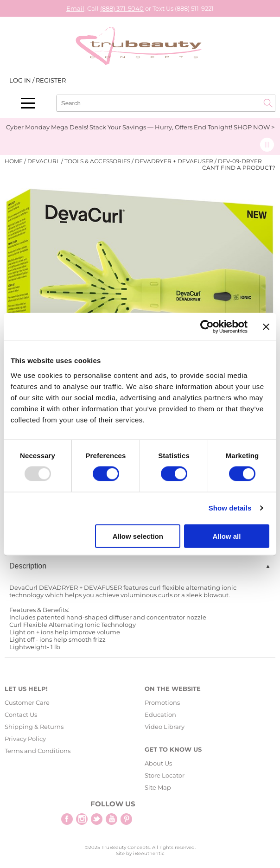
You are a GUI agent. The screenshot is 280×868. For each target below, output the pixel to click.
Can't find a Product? (239, 168)
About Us (158, 763)
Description (28, 566)
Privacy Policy (25, 739)
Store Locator (165, 775)
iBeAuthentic (149, 853)
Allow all (227, 536)
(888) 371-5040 (122, 8)
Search (268, 103)
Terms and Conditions (38, 751)
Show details (230, 508)
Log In (21, 80)
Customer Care (27, 702)
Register (51, 80)
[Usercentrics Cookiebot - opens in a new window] (207, 327)
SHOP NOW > (254, 127)
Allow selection (138, 536)
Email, (76, 8)
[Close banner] (266, 327)
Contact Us (21, 715)
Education (160, 715)
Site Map (158, 787)
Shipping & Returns (34, 727)
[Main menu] (28, 103)
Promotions (162, 702)
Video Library (165, 727)
